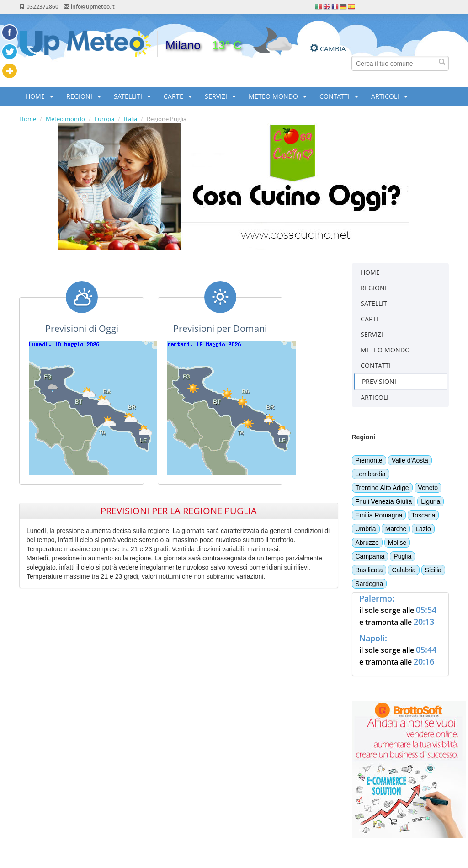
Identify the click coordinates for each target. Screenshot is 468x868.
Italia (130, 119)
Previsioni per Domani (220, 328)
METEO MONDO (278, 96)
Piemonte (369, 460)
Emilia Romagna (379, 515)
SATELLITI (132, 96)
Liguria (431, 501)
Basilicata (369, 570)
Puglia (402, 556)
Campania (370, 556)
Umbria (366, 529)
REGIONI (84, 96)
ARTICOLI (389, 96)
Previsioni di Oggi (82, 328)
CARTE (178, 96)
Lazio (423, 529)
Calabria (404, 570)
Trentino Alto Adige (382, 488)
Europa (104, 119)
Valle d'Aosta (410, 460)
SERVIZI (220, 96)
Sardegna (370, 584)
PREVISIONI (379, 381)
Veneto (428, 488)
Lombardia (371, 474)
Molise (397, 543)
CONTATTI (339, 96)
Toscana (423, 515)
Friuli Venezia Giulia (384, 501)
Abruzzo (367, 543)
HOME (40, 96)
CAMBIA (333, 48)
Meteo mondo (65, 119)
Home (28, 119)
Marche (396, 529)
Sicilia (433, 570)
